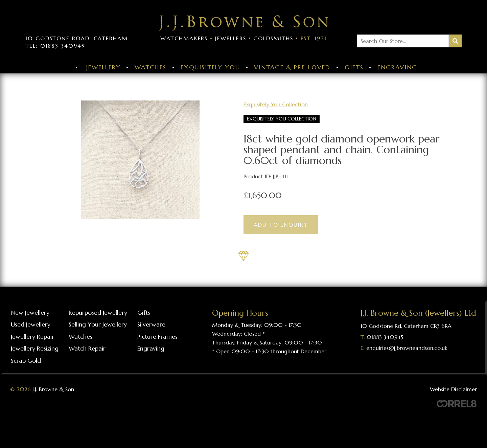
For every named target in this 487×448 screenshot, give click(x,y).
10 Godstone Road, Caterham (77, 38)
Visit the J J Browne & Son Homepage (243, 23)
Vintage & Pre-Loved (292, 67)
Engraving (397, 67)
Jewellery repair (32, 337)
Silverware (151, 324)
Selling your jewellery (98, 324)
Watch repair (87, 348)
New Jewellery (30, 312)
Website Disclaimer (453, 389)
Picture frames (157, 337)
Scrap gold (26, 361)
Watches (150, 67)
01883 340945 (385, 337)
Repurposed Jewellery (98, 312)
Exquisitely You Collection (276, 104)
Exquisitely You (210, 67)
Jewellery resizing (35, 348)
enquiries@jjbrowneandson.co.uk (407, 348)
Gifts (354, 67)
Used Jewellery (31, 324)
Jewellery (103, 67)
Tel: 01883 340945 (55, 46)
